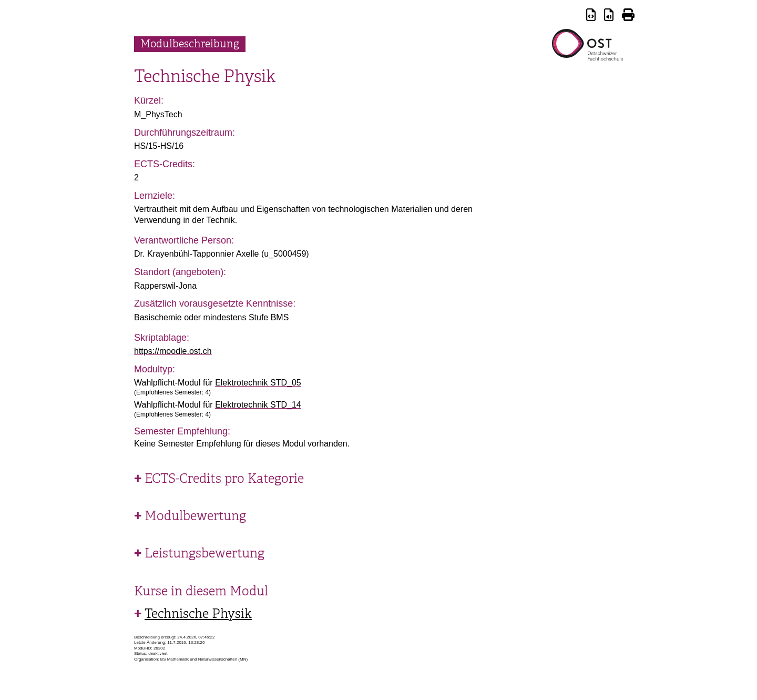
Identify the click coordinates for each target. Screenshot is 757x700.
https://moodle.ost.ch (173, 351)
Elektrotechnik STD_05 (258, 383)
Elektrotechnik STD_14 (258, 405)
